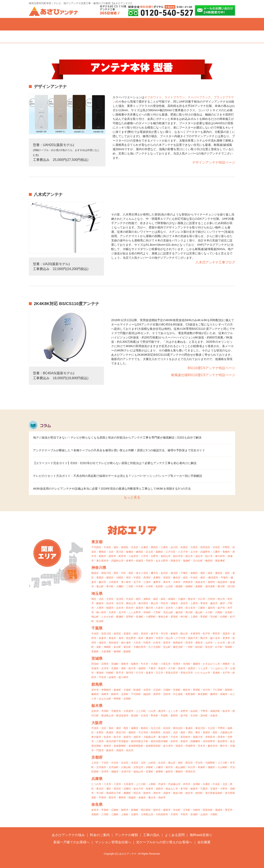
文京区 (135, 547)
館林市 (115, 694)
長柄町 (229, 647)
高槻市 (120, 750)
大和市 (177, 582)
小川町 (209, 612)
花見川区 (106, 634)
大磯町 (120, 586)
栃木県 (97, 706)
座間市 (211, 582)
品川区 (174, 547)
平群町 (105, 810)
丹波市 (162, 784)
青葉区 (100, 578)
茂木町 (204, 716)
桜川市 (132, 668)
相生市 (189, 793)
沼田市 (167, 694)
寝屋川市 (198, 737)
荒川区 (120, 552)
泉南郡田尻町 (153, 746)
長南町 (95, 652)
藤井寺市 (213, 746)
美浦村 (216, 673)
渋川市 (206, 690)
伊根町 (150, 767)
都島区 (132, 732)
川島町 (219, 612)
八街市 (137, 643)
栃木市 (226, 711)
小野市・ (225, 789)
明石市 (137, 793)
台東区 (145, 547)
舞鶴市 (179, 772)
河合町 (177, 810)
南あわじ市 (172, 789)
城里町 (142, 668)
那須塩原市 (122, 716)
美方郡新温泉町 (214, 793)
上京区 (95, 763)
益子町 (184, 716)
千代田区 (96, 547)
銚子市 (154, 634)
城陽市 (211, 767)
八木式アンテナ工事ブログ (215, 262)
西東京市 (176, 561)
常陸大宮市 (187, 673)
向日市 (192, 767)
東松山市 (131, 603)
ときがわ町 (107, 617)
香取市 (199, 643)
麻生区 (177, 578)
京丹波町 (114, 767)
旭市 (121, 638)
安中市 (95, 690)
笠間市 (177, 664)
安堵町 (194, 814)
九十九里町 (154, 647)
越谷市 (214, 603)
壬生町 (194, 716)
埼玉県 (97, 594)
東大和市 (220, 556)
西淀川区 (121, 732)
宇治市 (199, 763)
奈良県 (97, 805)
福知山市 (138, 772)
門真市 (100, 750)
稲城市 (140, 561)
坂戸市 (221, 608)
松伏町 (100, 621)
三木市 (107, 784)
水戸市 (226, 673)
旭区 (203, 573)
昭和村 (229, 690)
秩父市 (221, 599)
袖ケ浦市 (126, 643)
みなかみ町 (105, 699)
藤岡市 (214, 694)
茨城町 (115, 664)
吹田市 (174, 741)
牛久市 (145, 664)
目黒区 (184, 547)
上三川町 (141, 711)
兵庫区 (206, 784)
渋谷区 (216, 547)
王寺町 (187, 810)
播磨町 (127, 793)
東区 (198, 732)
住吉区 (167, 728)
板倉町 (117, 690)
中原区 (137, 578)
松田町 (159, 586)
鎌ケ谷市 (215, 638)
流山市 (169, 638)
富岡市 (157, 694)
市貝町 (105, 711)
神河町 (199, 793)
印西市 (147, 643)
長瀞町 (140, 617)
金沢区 (164, 573)
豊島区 (103, 552)
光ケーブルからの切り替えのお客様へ (164, 842)
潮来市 (125, 664)
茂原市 (226, 634)
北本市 (169, 608)
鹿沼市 (162, 711)
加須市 (110, 603)
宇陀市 (184, 814)
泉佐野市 (223, 741)
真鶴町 (199, 586)
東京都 (97, 542)
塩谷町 (194, 711)
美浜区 (145, 634)
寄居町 (204, 617)
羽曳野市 (190, 746)
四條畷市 (195, 741)
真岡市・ (176, 716)
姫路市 (194, 789)
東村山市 (166, 556)
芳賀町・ (166, 716)
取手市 (120, 673)
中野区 (226, 547)
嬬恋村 (147, 694)
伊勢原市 (188, 582)
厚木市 (167, 582)
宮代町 (214, 617)
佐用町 (197, 784)
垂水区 (100, 789)
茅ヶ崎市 (126, 582)
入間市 (100, 608)
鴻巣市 (174, 603)
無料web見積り (214, 24)
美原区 (206, 732)
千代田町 (136, 694)
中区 (124, 573)
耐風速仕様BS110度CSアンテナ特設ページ (203, 375)
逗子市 (137, 582)
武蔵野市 (205, 552)
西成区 (110, 732)
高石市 (130, 750)
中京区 (115, 763)
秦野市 (157, 582)
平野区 (221, 728)
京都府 (97, 757)
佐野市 (184, 711)
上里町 (194, 617)
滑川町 (189, 612)
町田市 (122, 556)
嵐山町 (199, 612)
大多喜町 (106, 652)
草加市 (204, 603)
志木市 (120, 608)
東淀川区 (200, 728)
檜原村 (209, 561)
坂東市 (150, 673)
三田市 (117, 784)
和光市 (130, 608)
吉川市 (122, 612)
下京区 (105, 763)
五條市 (135, 814)
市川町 (100, 793)
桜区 (138, 599)
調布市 (112, 556)
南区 (131, 573)
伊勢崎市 (106, 690)
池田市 (137, 737)
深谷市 (184, 603)
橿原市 (167, 810)
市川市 (164, 634)
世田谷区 (205, 547)
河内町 (187, 664)
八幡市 (159, 767)
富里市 (167, 643)
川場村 (167, 690)
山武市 (209, 643)
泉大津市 (168, 746)
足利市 (95, 711)
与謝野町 (210, 763)
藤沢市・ (104, 582)
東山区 (172, 763)
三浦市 (147, 582)
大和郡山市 (147, 814)
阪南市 (110, 750)
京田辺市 (138, 767)
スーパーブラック (199, 97)
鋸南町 (127, 652)
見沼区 (120, 599)
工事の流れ (132, 24)
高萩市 (182, 668)
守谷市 (103, 677)
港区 (116, 547)
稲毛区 (117, 634)
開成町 (179, 586)
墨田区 (154, 547)
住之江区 (156, 728)
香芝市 (229, 810)
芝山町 (167, 647)
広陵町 (115, 810)
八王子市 (183, 552)
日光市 (145, 716)
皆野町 (130, 617)
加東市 (150, 789)
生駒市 (197, 810)
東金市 (112, 638)
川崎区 (120, 578)
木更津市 (195, 634)
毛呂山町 (168, 612)
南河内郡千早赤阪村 (117, 741)
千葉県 (97, 628)
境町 (124, 668)
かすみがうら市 (211, 664)
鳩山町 (95, 617)
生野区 (100, 732)
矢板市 (214, 716)
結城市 (112, 677)
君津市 (226, 638)
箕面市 (179, 746)
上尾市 (194, 603)
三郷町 (115, 814)
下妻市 (152, 668)
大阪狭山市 (226, 732)
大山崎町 (223, 767)
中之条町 (178, 694)
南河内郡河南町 (159, 741)
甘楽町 (177, 690)
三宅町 (105, 814)
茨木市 (202, 746)
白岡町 (224, 617)
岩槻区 (172, 599)
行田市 (211, 599)
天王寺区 (143, 732)
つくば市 (203, 668)
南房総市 (178, 643)
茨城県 (97, 659)
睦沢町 (199, 647)
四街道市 (114, 643)
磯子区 (154, 573)
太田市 (147, 690)
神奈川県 (99, 568)
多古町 (117, 647)
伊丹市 (187, 784)
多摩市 (130, 561)
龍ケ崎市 (124, 677)
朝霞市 (110, 608)
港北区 (174, 573)
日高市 (112, 612)
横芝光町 (178, 647)
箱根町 (189, 586)
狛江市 (209, 556)
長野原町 (190, 694)
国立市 (189, 556)
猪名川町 (178, 793)
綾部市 (169, 772)
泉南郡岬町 (120, 746)
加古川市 (138, 789)
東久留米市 (103, 561)
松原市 (107, 737)
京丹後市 (101, 767)
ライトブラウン (175, 97)
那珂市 (130, 673)
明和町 (117, 699)
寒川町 (110, 586)
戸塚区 (184, 573)
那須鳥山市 (107, 716)
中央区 (107, 547)
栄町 (99, 647)
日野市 (154, 556)
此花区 (167, 732)
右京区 (125, 763)
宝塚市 (214, 789)
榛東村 (95, 694)
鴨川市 (204, 638)
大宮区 (110, 599)
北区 (111, 552)
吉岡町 (127, 699)
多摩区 (157, 578)
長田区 (117, 789)
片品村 (157, 690)
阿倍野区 (156, 732)
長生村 (209, 647)
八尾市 (100, 741)
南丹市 (169, 767)
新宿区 (125, 547)
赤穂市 (142, 798)
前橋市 (224, 694)
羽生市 (164, 603)
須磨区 (127, 789)
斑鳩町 (135, 810)
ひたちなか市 (203, 673)
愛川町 (221, 586)
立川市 (194, 552)
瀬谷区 (219, 573)
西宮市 (112, 798)
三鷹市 (216, 552)
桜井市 (157, 810)
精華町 (159, 772)
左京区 (162, 763)
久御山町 (126, 767)
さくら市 (173, 711)
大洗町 (154, 664)
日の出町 (198, 561)
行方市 (140, 673)
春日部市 (143, 603)
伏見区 (135, 763)
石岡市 (105, 664)
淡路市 (167, 793)
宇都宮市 (116, 711)
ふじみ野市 (135, 612)
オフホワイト (153, 97)
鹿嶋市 (197, 664)
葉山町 (100, 586)
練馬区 (140, 552)
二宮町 (130, 586)
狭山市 (154, 603)
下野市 (204, 711)
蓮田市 (211, 608)
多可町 (184, 789)
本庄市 (120, 603)
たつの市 (96, 784)
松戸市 (206, 634)
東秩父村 (163, 617)
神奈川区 (106, 573)
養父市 (152, 798)
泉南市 (107, 746)
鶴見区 (95, 573)
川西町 (214, 814)
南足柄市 (223, 582)
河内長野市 (209, 741)
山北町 (169, 586)
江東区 (164, 547)
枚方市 (117, 737)
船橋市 (174, 634)
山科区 (152, 763)
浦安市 (103, 643)
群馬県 (97, 684)
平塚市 (224, 578)
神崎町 (107, 647)
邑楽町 (137, 690)
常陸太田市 (172, 673)
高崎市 (105, 694)
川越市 (182, 599)
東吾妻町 (203, 694)
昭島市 (103, 556)
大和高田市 (162, 814)
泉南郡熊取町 (136, 746)
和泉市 (184, 741)
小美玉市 (166, 664)
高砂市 (162, 798)
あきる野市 (162, 561)
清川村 (231, 586)
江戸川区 (171, 552)
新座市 (140, 608)
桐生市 (187, 690)
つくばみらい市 (219, 668)
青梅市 (226, 552)
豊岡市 (122, 798)
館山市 (184, 634)
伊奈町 (147, 612)
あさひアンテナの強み (49, 24)
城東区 (135, 728)
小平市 (145, 556)
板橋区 (130, 552)
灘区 (109, 789)
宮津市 (105, 772)
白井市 (157, 643)
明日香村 (146, 810)
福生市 (199, 556)
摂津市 (221, 737)
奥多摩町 (220, 561)
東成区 (189, 728)
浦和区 (147, 599)
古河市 (105, 668)
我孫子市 (193, 638)
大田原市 (128, 711)
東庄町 (127, 647)
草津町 (197, 690)
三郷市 (202, 608)
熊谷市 (192, 599)
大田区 (194, 547)
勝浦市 (150, 638)
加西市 (159, 789)
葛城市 (219, 810)
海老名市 (200, 582)
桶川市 (150, 608)
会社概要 (204, 842)
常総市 (162, 668)
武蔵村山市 (117, 561)
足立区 (150, 552)
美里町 (174, 617)
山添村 (204, 814)
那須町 (135, 716)
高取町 (95, 814)
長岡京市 (190, 772)
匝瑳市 (189, 643)
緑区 (210, 573)
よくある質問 (173, 24)
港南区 (194, 573)
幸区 (128, 578)
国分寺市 (178, 556)
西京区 (189, 763)
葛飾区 (159, 552)
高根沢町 (215, 711)
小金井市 (133, 556)
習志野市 (131, 638)
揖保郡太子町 (114, 793)
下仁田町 (218, 690)
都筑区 (110, 578)
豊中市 (224, 746)
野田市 (216, 634)
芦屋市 (103, 798)
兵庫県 (97, 779)
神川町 (184, 617)
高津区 (147, 578)
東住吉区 (178, 728)
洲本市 (157, 793)
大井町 (150, 586)
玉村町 (125, 694)
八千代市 (180, 638)
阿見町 (95, 664)
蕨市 (223, 603)
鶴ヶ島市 (101, 612)
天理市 (174, 814)
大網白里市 (140, 647)
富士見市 (190, 608)
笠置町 (150, 772)
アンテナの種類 (126, 835)
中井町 (140, 586)
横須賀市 (213, 578)
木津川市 (126, 772)
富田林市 (185, 737)
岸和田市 (210, 737)
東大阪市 (96, 737)
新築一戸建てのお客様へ (72, 842)
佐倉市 (103, 638)
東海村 (100, 673)
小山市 (152, 711)
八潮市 (179, 608)
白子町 (219, 647)
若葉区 (127, 634)
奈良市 (95, 810)
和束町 (202, 767)
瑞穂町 (187, 561)
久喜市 (159, 608)
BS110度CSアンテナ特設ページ (211, 368)
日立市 (159, 673)
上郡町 (152, 784)
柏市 (141, 638)
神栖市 (226, 664)
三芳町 (157, 612)
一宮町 (189, 647)
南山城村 (180, 767)
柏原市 (127, 737)
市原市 (159, 638)
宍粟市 (204, 789)
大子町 (172, 668)
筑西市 (192, 668)
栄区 (227, 573)
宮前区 (167, 578)
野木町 (154, 716)
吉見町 (229, 612)
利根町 (110, 673)
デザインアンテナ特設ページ (214, 162)
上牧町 (125, 814)
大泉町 (127, 690)
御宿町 (117, 652)
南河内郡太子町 (140, 741)
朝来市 (147, 793)
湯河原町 (210, 586)
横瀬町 (120, 617)
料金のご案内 (91, 24)
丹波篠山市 (174, 784)
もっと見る (132, 497)
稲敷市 (135, 664)
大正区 (211, 728)
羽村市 (150, 561)
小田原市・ (115, 582)
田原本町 (208, 810)
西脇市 (132, 798)
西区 (116, 573)
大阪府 (97, 723)
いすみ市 (220, 643)
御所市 (125, 810)
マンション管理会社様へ (113, 842)
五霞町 (115, 668)
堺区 (190, 732)
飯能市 (100, 603)
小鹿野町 (151, 617)
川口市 (202, 599)
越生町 (179, 612)
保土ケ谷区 (142, 573)
